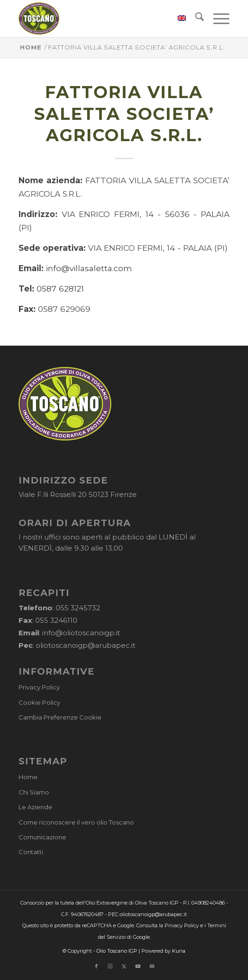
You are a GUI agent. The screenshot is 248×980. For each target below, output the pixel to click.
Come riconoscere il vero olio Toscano (76, 822)
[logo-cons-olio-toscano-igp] (103, 19)
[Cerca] (195, 19)
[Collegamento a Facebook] (96, 966)
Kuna (179, 951)
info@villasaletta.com (89, 268)
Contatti (31, 852)
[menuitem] (177, 19)
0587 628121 (60, 288)
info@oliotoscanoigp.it (81, 633)
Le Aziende (35, 807)
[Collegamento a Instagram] (110, 966)
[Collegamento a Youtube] (138, 966)
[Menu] (217, 19)
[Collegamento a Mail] (152, 966)
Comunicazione (42, 837)
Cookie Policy (39, 702)
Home (28, 777)
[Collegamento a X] (124, 966)
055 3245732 (78, 608)
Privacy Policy (39, 687)
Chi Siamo (34, 792)
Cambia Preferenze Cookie (60, 717)
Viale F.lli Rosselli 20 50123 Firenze (78, 494)
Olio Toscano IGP (117, 951)
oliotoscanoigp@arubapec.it (86, 645)
